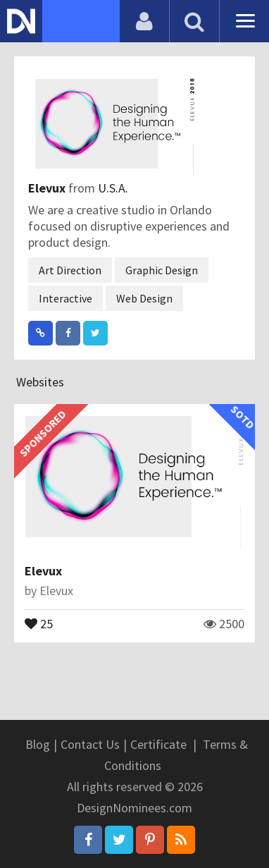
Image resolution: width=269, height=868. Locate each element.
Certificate (158, 744)
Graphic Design (162, 270)
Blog (38, 744)
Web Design (144, 298)
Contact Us (90, 744)
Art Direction (70, 270)
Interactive (65, 298)
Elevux (48, 188)
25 (39, 623)
